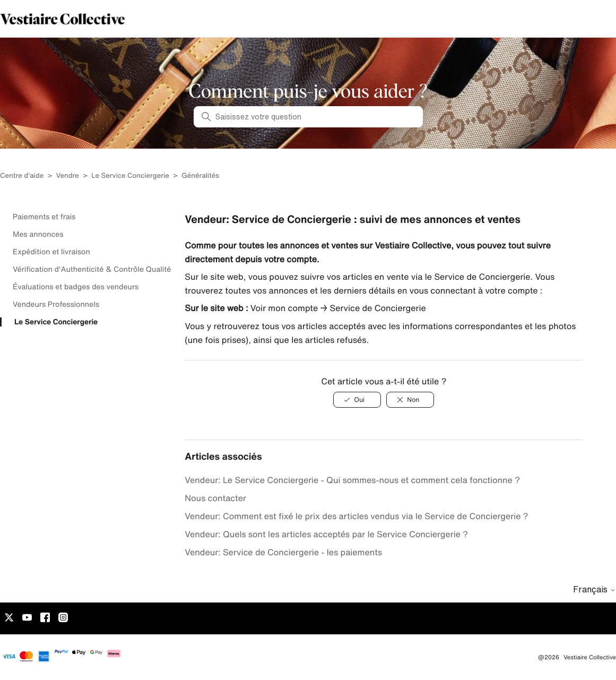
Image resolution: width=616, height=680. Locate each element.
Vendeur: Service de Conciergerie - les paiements (283, 552)
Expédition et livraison (51, 252)
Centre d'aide (22, 175)
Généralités (200, 175)
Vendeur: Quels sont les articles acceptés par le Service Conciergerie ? (326, 534)
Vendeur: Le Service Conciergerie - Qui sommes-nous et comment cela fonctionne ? (352, 480)
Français (595, 589)
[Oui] (357, 400)
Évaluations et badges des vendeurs (76, 287)
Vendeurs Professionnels (56, 304)
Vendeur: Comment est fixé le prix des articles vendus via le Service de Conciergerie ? (356, 516)
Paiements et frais (44, 217)
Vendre (68, 175)
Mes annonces (38, 234)
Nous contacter (215, 498)
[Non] (410, 400)
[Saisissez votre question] (308, 117)
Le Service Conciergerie (130, 175)
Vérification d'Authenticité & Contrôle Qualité (92, 269)
